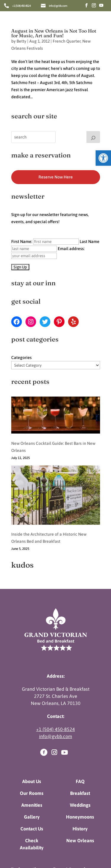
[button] (103, 158)
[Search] (93, 137)
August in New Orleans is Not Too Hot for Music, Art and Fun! (54, 33)
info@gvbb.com (58, 6)
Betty (21, 41)
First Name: (45, 241)
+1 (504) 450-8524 (21, 6)
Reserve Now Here (56, 177)
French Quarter (67, 41)
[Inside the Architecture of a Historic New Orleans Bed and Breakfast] (56, 464)
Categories (21, 357)
